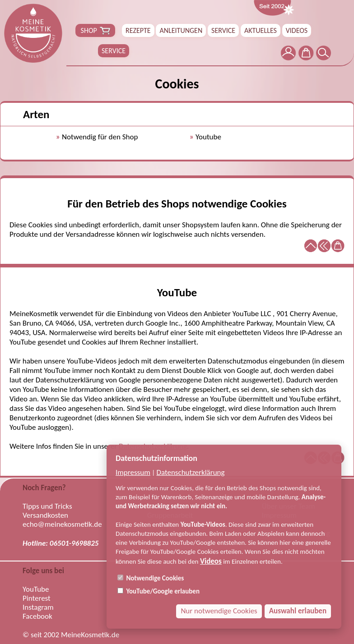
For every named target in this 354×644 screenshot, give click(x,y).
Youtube (208, 137)
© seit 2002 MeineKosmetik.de (71, 635)
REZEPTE (138, 30)
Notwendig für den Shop (100, 137)
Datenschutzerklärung (190, 472)
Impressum (133, 472)
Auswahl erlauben (298, 611)
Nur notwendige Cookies (219, 611)
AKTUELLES (261, 30)
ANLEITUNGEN (181, 30)
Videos (211, 561)
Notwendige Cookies (151, 578)
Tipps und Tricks (47, 506)
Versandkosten (45, 515)
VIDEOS (297, 30)
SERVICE (223, 30)
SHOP (95, 31)
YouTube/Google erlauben (158, 591)
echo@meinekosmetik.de (62, 524)
